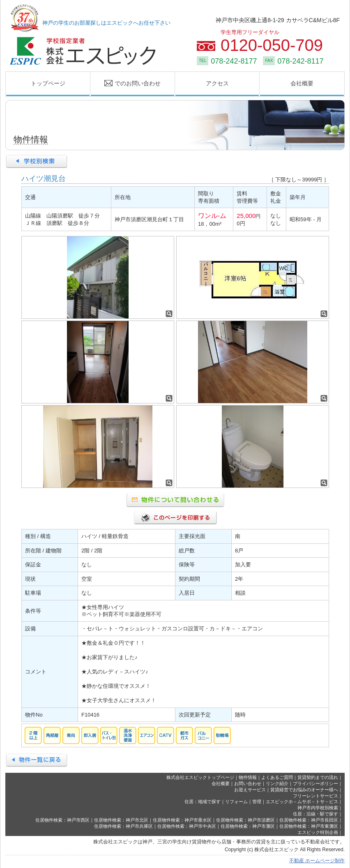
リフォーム (236, 802)
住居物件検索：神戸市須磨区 (245, 820)
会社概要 (302, 83)
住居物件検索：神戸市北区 (121, 820)
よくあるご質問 (277, 777)
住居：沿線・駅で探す (315, 814)
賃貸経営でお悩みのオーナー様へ (304, 790)
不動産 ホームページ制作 (317, 861)
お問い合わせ (248, 783)
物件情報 (248, 777)
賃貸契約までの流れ (318, 777)
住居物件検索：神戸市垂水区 (182, 820)
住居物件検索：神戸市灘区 (248, 826)
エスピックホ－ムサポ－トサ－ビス (302, 802)
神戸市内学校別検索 (318, 808)
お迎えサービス (250, 790)
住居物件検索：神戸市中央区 (187, 826)
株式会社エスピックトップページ (200, 777)
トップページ (48, 83)
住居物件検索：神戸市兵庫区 (123, 826)
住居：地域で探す (203, 802)
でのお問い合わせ (126, 84)
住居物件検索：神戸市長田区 (309, 820)
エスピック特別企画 (318, 832)
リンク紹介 (277, 783)
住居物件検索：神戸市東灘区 (309, 826)
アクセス (217, 83)
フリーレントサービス (315, 796)
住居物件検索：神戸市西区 (62, 820)
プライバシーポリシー (315, 783)
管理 (257, 802)
